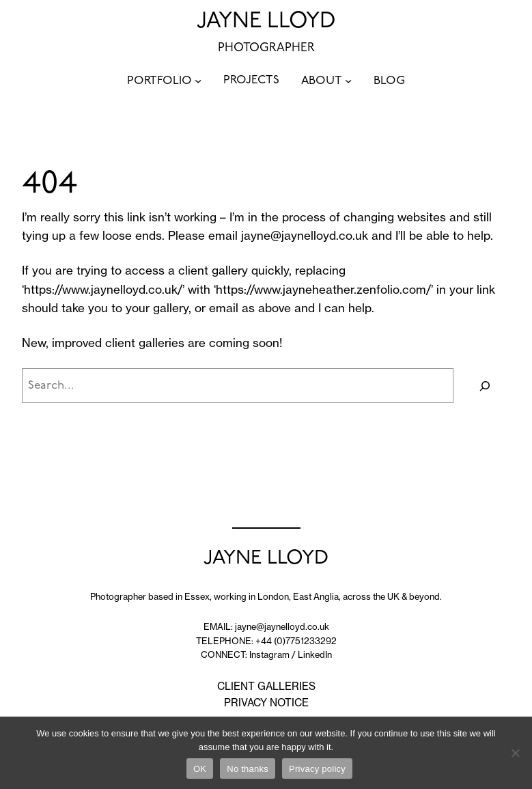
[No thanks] (515, 753)
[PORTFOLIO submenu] (198, 81)
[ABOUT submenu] (348, 81)
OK (200, 769)
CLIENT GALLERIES (266, 686)
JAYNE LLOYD (266, 22)
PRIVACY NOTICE (266, 703)
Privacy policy (317, 769)
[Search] (485, 386)
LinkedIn (315, 654)
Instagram (269, 654)
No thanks (248, 769)
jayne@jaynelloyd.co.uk (305, 235)
